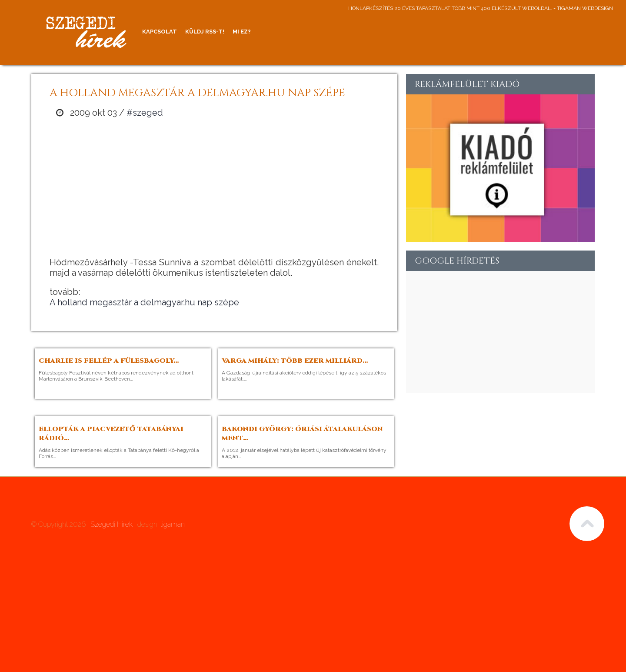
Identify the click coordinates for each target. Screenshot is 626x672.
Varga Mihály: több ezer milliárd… (295, 361)
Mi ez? (242, 32)
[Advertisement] (214, 187)
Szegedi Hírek (112, 524)
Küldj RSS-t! (205, 32)
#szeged (145, 113)
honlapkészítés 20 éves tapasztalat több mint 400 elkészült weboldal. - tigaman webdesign (481, 8)
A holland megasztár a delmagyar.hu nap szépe (144, 302)
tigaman (173, 524)
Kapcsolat (160, 32)
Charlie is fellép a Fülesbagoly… (109, 361)
